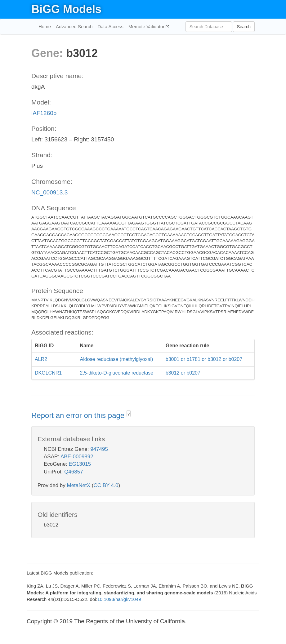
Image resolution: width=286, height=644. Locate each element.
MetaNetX (79, 485)
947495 (99, 449)
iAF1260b (44, 113)
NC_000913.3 (49, 192)
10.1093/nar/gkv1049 (119, 599)
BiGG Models (66, 9)
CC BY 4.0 (106, 485)
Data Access (110, 27)
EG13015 (80, 464)
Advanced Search (74, 27)
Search (244, 27)
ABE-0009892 (77, 457)
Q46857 (74, 472)
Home (45, 27)
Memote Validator (147, 27)
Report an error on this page (79, 415)
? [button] (129, 414)
